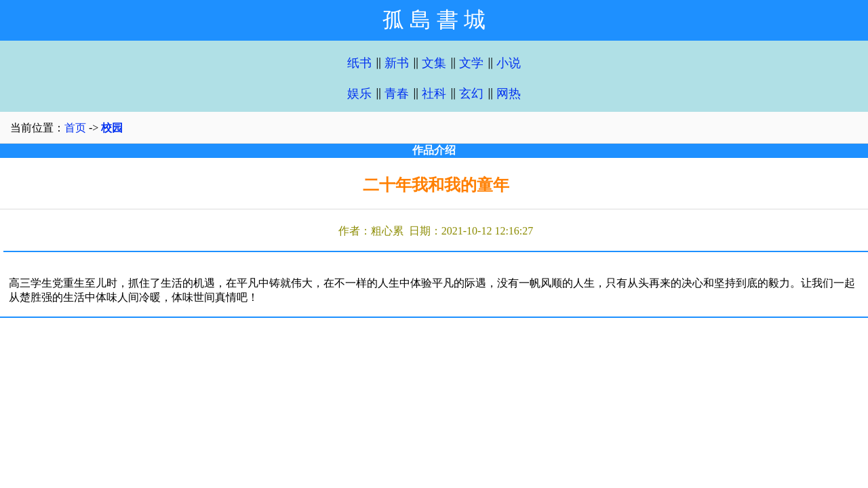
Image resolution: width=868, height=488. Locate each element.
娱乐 (359, 94)
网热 (509, 94)
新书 (397, 63)
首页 (75, 128)
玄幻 (471, 94)
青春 (397, 94)
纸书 (359, 63)
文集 (434, 63)
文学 (471, 63)
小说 (509, 63)
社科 (434, 94)
